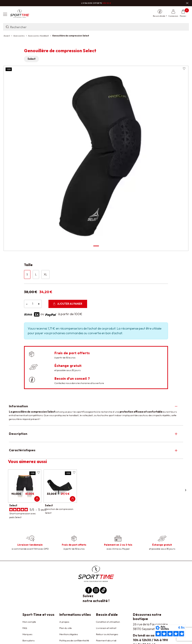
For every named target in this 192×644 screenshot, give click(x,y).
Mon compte (29, 622)
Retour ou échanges (107, 634)
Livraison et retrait (106, 628)
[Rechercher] (96, 27)
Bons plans (28, 640)
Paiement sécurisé (106, 640)
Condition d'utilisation (108, 622)
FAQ (25, 628)
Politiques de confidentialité (74, 640)
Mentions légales (69, 634)
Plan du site (66, 628)
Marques (27, 634)
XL (45, 274)
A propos (64, 622)
